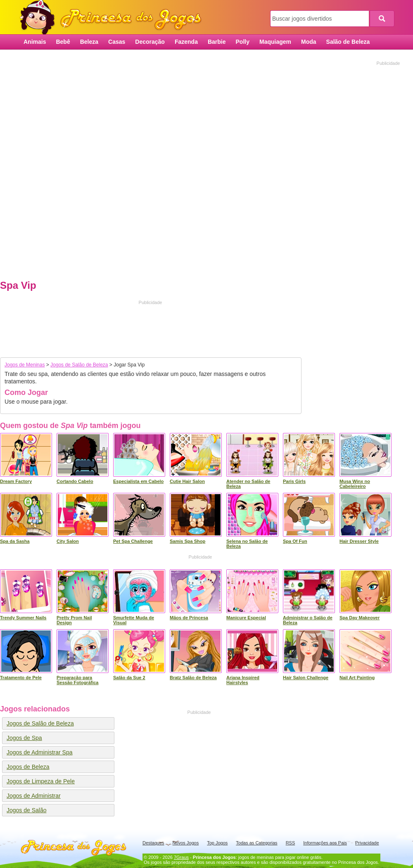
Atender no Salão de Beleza (248, 484)
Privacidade (367, 843)
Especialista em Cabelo (138, 481)
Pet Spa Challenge (133, 541)
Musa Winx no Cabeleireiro (355, 484)
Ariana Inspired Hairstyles (243, 680)
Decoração (150, 42)
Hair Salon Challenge (306, 678)
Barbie (217, 42)
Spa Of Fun (295, 541)
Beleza (89, 42)
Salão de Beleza (348, 42)
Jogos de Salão (27, 810)
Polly (243, 42)
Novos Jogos (186, 843)
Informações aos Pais (325, 843)
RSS (291, 843)
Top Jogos (217, 843)
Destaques (153, 843)
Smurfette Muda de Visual (134, 620)
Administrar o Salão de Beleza (308, 620)
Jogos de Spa (24, 738)
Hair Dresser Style (359, 541)
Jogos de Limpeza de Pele (41, 781)
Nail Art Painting (357, 678)
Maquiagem (275, 42)
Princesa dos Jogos (114, 18)
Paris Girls (294, 481)
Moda (309, 42)
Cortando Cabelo (75, 481)
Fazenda (186, 42)
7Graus (181, 857)
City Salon (68, 541)
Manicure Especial (246, 618)
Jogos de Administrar (34, 796)
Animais (35, 42)
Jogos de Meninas (25, 365)
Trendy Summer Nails (23, 618)
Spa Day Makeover (360, 618)
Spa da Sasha (15, 541)
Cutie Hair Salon (187, 481)
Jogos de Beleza (28, 767)
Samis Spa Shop (188, 541)
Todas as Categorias (256, 843)
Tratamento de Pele (21, 678)
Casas (117, 42)
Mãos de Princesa (189, 618)
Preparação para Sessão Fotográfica (77, 680)
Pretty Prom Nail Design (74, 620)
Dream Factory (16, 481)
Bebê (63, 42)
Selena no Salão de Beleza (247, 544)
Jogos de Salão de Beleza (79, 365)
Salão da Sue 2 (129, 678)
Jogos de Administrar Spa (40, 752)
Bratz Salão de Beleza (193, 678)
